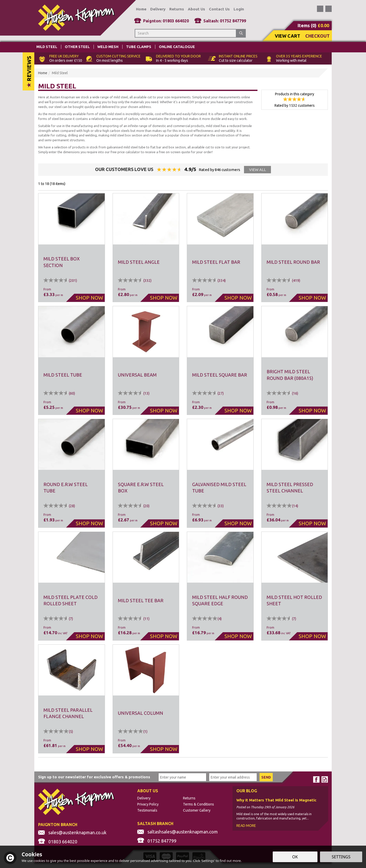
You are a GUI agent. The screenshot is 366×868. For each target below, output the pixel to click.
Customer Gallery (197, 810)
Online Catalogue (177, 47)
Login (239, 9)
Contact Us (219, 9)
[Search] (186, 33)
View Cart (287, 36)
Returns (189, 798)
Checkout (317, 36)
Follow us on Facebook (320, 9)
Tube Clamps (139, 47)
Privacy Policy (148, 804)
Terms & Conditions (199, 804)
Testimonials (147, 810)
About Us (196, 9)
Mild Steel (47, 47)
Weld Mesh (108, 47)
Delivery (144, 798)
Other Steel (77, 47)
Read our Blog (329, 9)
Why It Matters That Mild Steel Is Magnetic (276, 800)
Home (141, 9)
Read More (246, 826)
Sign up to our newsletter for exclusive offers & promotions (94, 777)
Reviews (29, 72)
